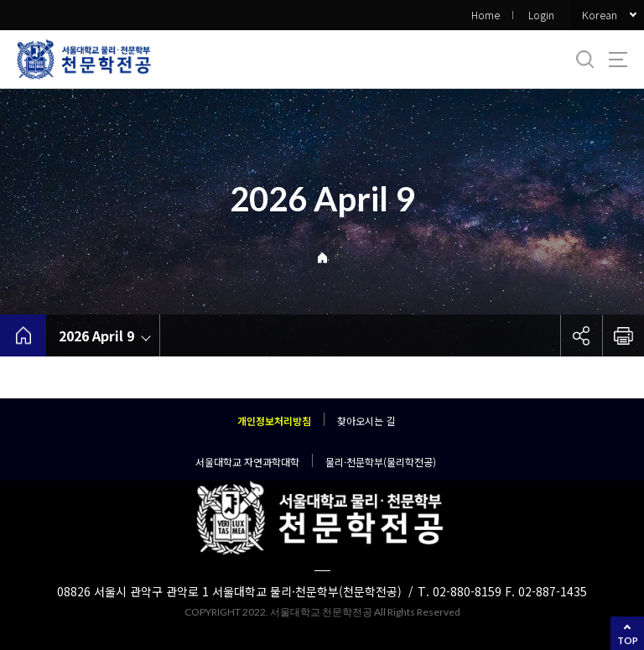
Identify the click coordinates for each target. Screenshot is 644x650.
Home (486, 15)
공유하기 (581, 335)
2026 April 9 (96, 335)
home (23, 335)
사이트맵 (618, 60)
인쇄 (623, 335)
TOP (628, 640)
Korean (600, 15)
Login (541, 15)
